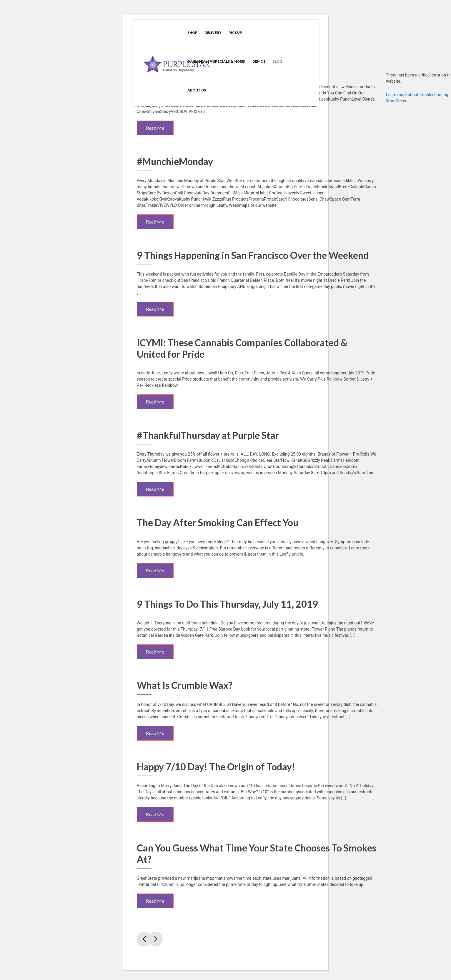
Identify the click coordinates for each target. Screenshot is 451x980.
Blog (277, 61)
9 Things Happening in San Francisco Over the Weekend (253, 255)
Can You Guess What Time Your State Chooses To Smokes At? (257, 853)
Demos (259, 61)
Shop (192, 32)
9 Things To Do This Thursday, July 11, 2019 (227, 604)
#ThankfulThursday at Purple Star (208, 435)
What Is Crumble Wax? (185, 685)
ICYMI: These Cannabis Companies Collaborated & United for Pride (242, 348)
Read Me (155, 128)
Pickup (235, 32)
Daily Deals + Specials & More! (216, 61)
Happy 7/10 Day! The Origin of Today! (216, 767)
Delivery (213, 32)
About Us (197, 90)
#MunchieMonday (175, 161)
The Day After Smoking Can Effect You (218, 522)
